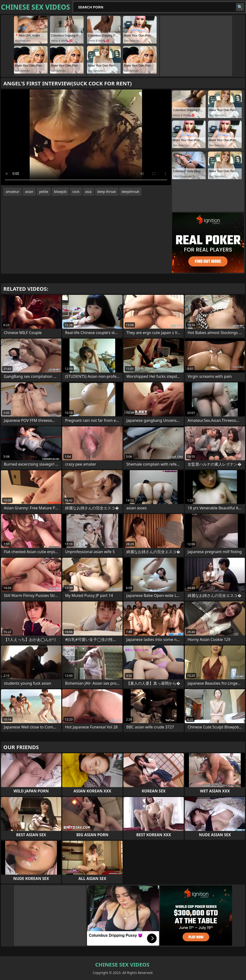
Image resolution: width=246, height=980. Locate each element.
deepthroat (130, 192)
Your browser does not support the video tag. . (86, 137)
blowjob (60, 192)
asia (88, 192)
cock (76, 192)
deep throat (107, 192)
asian (29, 192)
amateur (12, 192)
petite (44, 192)
